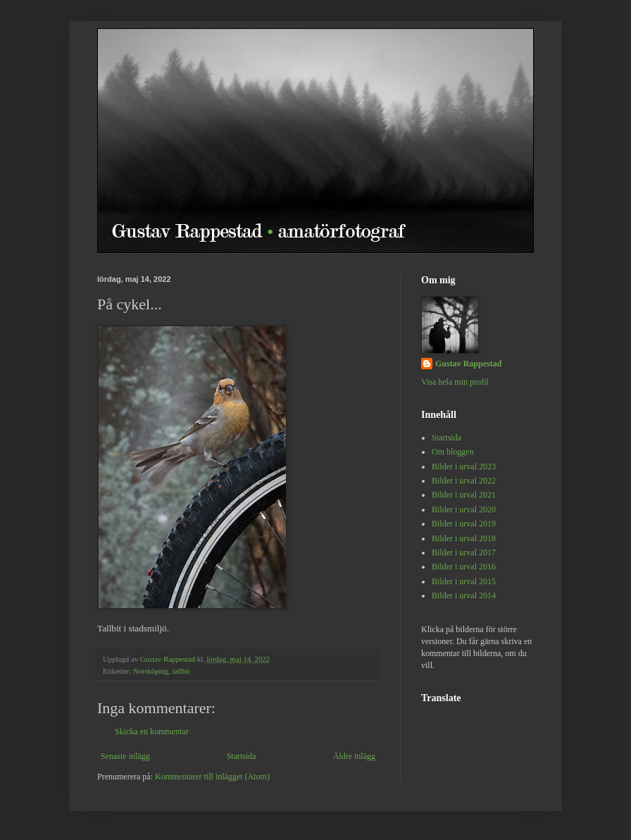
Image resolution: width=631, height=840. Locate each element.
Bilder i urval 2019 (464, 524)
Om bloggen (453, 452)
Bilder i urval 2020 (464, 509)
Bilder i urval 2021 (464, 495)
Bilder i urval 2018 (464, 538)
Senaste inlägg (125, 756)
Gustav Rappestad (468, 364)
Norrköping (151, 671)
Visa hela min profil (455, 382)
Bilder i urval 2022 (464, 481)
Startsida (242, 756)
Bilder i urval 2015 (464, 581)
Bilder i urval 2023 (464, 467)
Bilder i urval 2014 (464, 595)
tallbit (181, 671)
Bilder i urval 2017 (464, 552)
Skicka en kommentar (152, 731)
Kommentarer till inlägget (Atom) (212, 777)
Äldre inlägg (354, 756)
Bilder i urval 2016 (464, 567)
